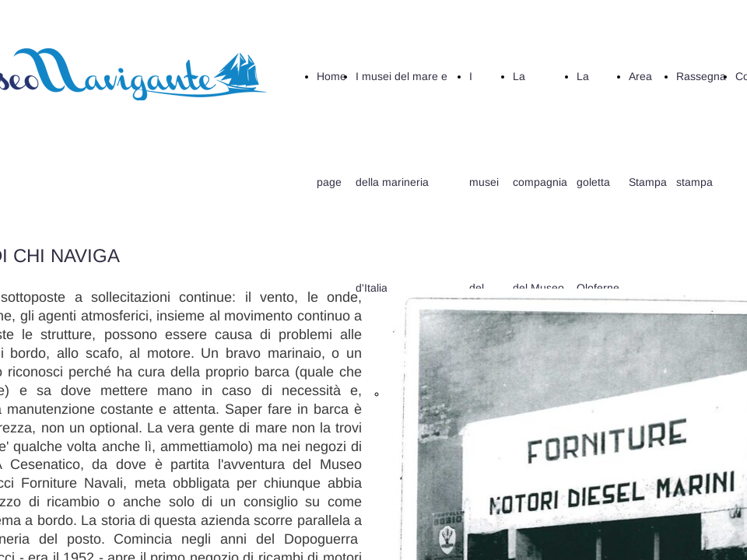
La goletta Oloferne (598, 182)
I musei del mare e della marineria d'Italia (402, 182)
